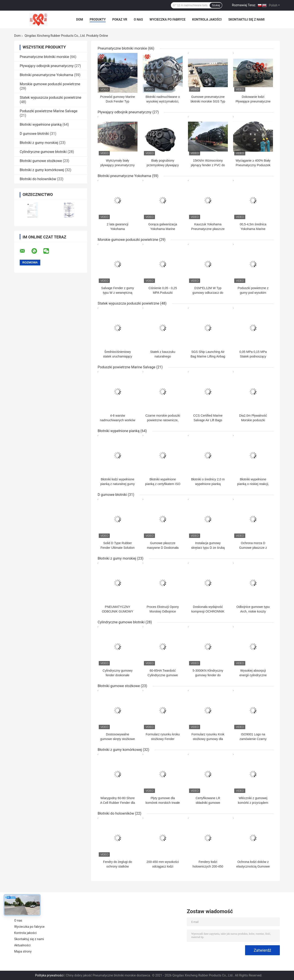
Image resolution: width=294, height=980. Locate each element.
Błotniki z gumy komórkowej (42, 170)
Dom (80, 19)
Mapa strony (23, 951)
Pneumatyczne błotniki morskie (44, 57)
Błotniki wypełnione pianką (41, 125)
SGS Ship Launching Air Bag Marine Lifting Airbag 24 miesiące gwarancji (208, 356)
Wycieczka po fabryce (168, 19)
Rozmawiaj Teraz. (244, 5)
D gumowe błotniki (34, 134)
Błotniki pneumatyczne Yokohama (46, 75)
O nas (138, 19)
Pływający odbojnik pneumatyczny (47, 66)
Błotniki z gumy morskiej (39, 143)
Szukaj (216, 5)
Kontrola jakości (207, 19)
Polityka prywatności (49, 975)
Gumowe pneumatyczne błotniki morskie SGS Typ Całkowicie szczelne (208, 101)
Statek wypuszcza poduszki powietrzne (50, 98)
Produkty (98, 19)
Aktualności (22, 945)
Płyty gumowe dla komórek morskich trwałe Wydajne (163, 803)
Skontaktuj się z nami (246, 19)
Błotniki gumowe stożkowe (41, 161)
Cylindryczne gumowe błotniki (43, 152)
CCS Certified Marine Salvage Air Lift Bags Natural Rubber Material (208, 420)
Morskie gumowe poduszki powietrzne (50, 84)
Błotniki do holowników (38, 179)
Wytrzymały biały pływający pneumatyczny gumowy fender (118, 165)
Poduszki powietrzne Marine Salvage (49, 111)
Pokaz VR (120, 19)
